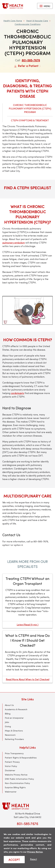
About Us (9, 705)
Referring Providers (14, 739)
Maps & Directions (14, 731)
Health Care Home (13, 21)
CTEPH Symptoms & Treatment (30, 120)
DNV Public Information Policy (19, 779)
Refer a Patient (27, 66)
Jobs (7, 722)
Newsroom (10, 735)
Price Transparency (14, 753)
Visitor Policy (11, 766)
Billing (8, 714)
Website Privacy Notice (16, 775)
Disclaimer (10, 770)
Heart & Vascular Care (37, 21)
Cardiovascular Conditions (28, 24)
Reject (34, 859)
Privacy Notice (35, 852)
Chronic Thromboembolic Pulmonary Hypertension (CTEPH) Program (30, 108)
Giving (8, 726)
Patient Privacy (12, 762)
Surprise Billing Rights (15, 787)
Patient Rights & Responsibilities (21, 758)
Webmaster (11, 792)
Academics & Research (16, 709)
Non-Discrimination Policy (17, 783)
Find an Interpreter (14, 718)
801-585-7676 (31, 60)
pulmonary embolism (14, 243)
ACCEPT (14, 860)
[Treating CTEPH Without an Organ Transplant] (27, 601)
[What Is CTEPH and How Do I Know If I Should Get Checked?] (27, 657)
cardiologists (17, 393)
